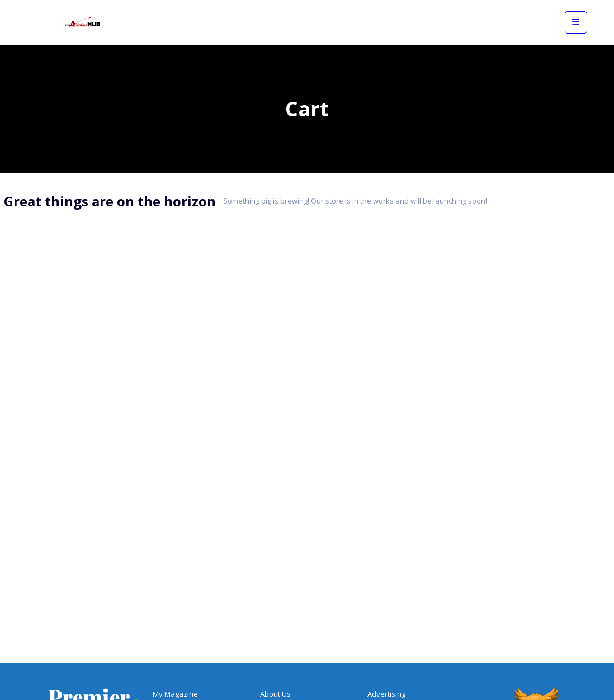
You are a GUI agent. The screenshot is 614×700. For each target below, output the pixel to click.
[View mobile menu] (576, 22)
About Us (275, 694)
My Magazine (175, 694)
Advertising (386, 694)
